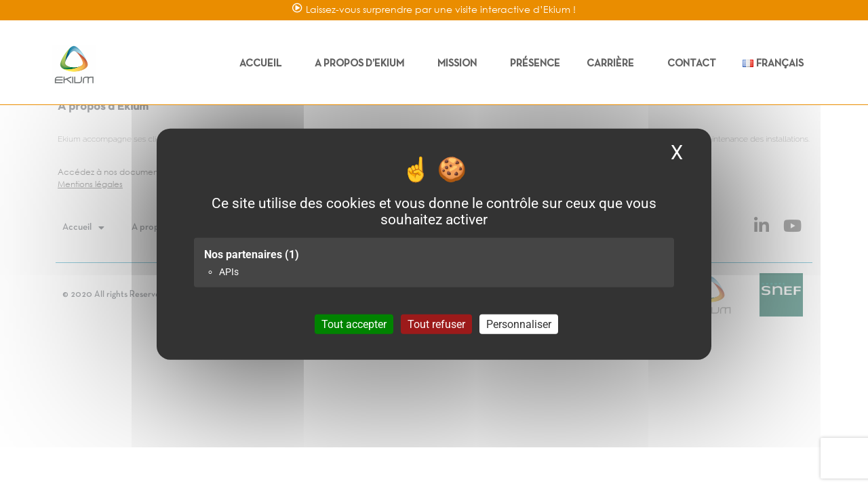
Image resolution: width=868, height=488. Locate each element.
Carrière (614, 64)
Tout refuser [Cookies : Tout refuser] (436, 324)
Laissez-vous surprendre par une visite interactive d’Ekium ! (441, 9)
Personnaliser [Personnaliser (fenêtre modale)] (519, 324)
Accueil (264, 64)
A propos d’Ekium (363, 64)
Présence (535, 64)
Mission (460, 64)
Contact (692, 64)
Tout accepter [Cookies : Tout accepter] (354, 324)
